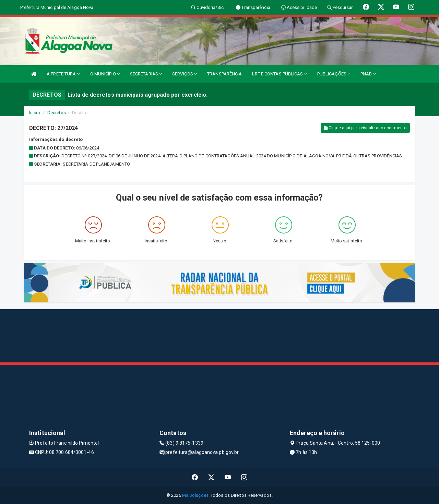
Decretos (57, 113)
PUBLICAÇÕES (334, 74)
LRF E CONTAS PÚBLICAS (279, 74)
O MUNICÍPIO (105, 74)
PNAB (368, 74)
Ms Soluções (195, 495)
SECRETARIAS (146, 74)
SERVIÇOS (185, 74)
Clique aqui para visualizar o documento (365, 128)
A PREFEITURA (63, 74)
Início (35, 113)
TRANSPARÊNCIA (224, 74)
